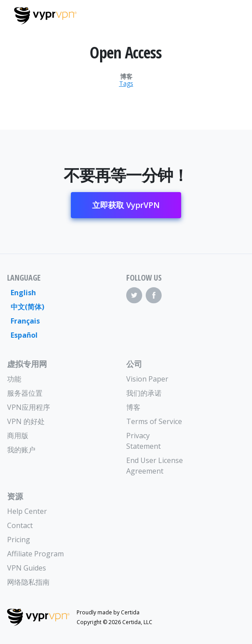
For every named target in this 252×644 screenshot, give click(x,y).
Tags (126, 84)
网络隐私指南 (28, 582)
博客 (126, 77)
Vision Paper (147, 379)
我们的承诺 (144, 393)
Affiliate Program (35, 554)
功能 (14, 379)
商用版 (18, 436)
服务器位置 (25, 393)
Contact (20, 525)
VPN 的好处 (26, 421)
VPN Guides (27, 568)
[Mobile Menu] (230, 15)
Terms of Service (154, 421)
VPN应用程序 (29, 407)
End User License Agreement (155, 466)
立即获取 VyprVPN (126, 205)
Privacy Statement (143, 441)
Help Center (27, 511)
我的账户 (21, 450)
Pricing (19, 540)
